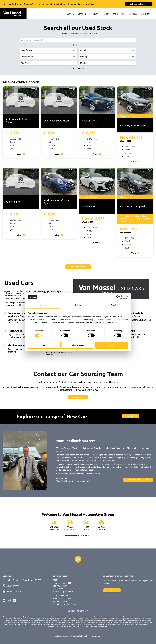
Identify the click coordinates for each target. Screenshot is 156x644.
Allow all (112, 345)
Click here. (93, 33)
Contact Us (146, 14)
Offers (107, 14)
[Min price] (48, 63)
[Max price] (108, 63)
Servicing (82, 14)
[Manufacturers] (48, 50)
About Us (133, 14)
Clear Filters (78, 68)
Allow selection (78, 345)
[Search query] (78, 40)
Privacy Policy (82, 611)
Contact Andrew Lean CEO (138, 480)
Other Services (119, 14)
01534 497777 (13, 586)
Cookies (71, 611)
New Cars (131, 416)
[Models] (108, 50)
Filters (78, 45)
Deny (44, 345)
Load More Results (78, 267)
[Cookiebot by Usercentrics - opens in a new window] (118, 297)
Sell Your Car (95, 14)
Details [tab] (78, 305)
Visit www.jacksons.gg (139, 4)
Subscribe (112, 590)
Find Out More (78, 397)
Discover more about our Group (78, 536)
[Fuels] (108, 57)
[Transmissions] (48, 57)
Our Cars (70, 14)
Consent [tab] (43, 305)
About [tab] (113, 305)
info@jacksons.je (14, 591)
